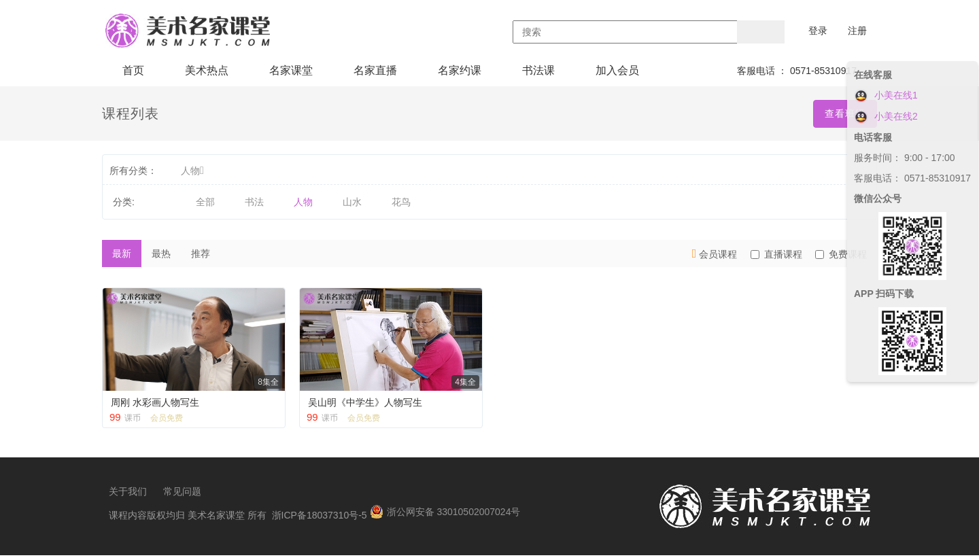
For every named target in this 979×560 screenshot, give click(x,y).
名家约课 (460, 70)
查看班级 (845, 113)
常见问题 (182, 496)
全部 (205, 202)
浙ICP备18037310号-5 (320, 520)
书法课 (538, 70)
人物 (192, 171)
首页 (133, 70)
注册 (857, 31)
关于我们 (128, 496)
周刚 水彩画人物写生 (155, 402)
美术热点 (207, 70)
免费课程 (841, 254)
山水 (352, 202)
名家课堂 (291, 70)
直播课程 (776, 254)
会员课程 (715, 253)
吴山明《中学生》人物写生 (365, 402)
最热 (161, 253)
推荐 (201, 253)
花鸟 (401, 202)
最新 (122, 253)
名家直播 (375, 70)
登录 (818, 31)
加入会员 (617, 70)
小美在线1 (886, 95)
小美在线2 (886, 116)
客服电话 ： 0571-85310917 (797, 71)
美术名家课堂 (216, 520)
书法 (254, 202)
